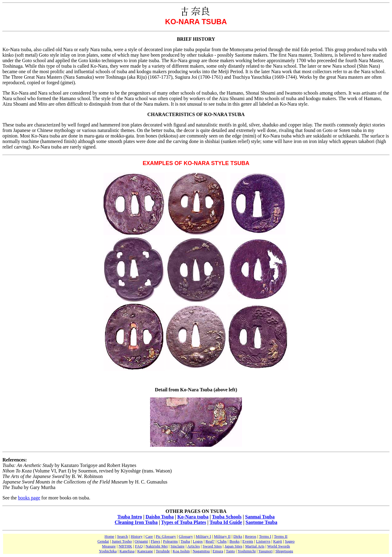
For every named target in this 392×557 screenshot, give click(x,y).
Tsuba (185, 541)
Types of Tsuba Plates (184, 522)
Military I (203, 536)
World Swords (278, 546)
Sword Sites (212, 546)
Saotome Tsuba (262, 522)
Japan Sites (233, 546)
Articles (193, 546)
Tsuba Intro (130, 517)
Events (248, 541)
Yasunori (266, 551)
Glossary (186, 536)
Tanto (230, 551)
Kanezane (145, 551)
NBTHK (125, 546)
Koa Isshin (181, 551)
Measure (109, 546)
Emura (218, 551)
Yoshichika (108, 551)
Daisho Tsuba (160, 517)
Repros (251, 536)
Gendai (103, 541)
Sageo (290, 541)
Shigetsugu (284, 551)
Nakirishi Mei (157, 546)
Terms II (281, 536)
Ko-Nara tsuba (193, 517)
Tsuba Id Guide (226, 522)
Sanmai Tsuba (260, 517)
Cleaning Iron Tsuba (136, 522)
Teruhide (163, 551)
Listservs (263, 541)
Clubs (222, 541)
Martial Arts (255, 546)
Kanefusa (127, 551)
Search (122, 536)
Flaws (155, 541)
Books (234, 541)
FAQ (139, 546)
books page (29, 498)
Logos (198, 541)
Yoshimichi (247, 551)
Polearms (170, 541)
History (137, 536)
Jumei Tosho (122, 541)
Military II (222, 536)
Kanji (278, 541)
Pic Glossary (166, 536)
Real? (210, 541)
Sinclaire (178, 546)
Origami (141, 541)
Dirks (238, 536)
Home (109, 536)
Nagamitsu (201, 551)
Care (149, 536)
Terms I (265, 536)
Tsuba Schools (227, 517)
